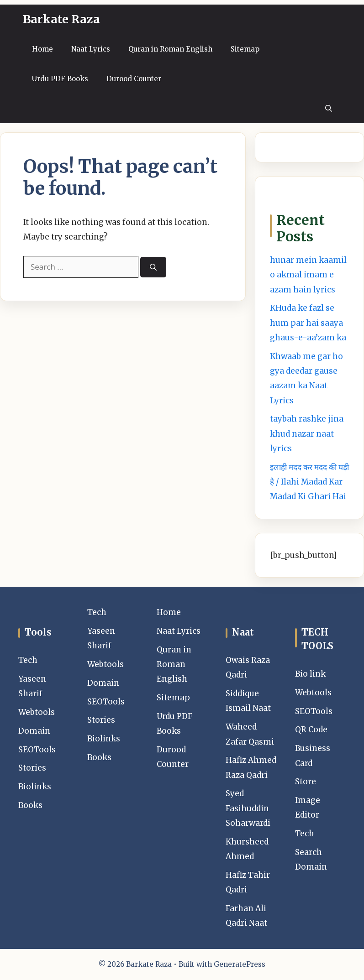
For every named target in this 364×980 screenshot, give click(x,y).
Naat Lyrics (91, 49)
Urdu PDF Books (60, 79)
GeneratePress (240, 964)
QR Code (311, 730)
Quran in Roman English (170, 49)
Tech (28, 660)
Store (306, 782)
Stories (32, 768)
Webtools (37, 712)
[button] (329, 108)
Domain (34, 731)
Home (42, 49)
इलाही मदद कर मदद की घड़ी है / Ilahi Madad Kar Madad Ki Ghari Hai (309, 482)
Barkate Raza (61, 19)
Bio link (310, 674)
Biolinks (35, 787)
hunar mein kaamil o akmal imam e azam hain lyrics (308, 275)
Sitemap (245, 49)
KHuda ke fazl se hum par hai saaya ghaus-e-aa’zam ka (308, 323)
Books (30, 805)
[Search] (153, 267)
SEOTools (37, 750)
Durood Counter (134, 79)
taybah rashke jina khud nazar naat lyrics (307, 434)
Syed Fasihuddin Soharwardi (248, 808)
